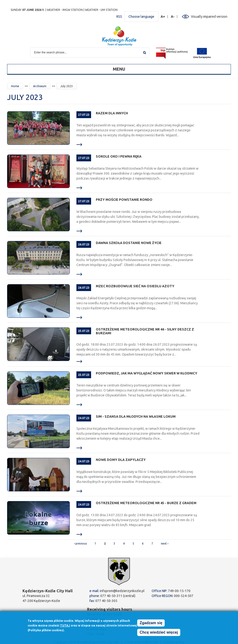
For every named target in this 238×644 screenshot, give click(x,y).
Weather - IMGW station (65, 10)
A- (173, 17)
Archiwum (40, 86)
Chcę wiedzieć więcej (159, 633)
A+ (163, 17)
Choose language (141, 17)
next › (165, 543)
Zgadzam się (151, 623)
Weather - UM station (101, 10)
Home (15, 86)
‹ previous (80, 543)
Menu (119, 69)
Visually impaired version (209, 17)
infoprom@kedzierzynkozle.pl (122, 591)
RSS (119, 17)
